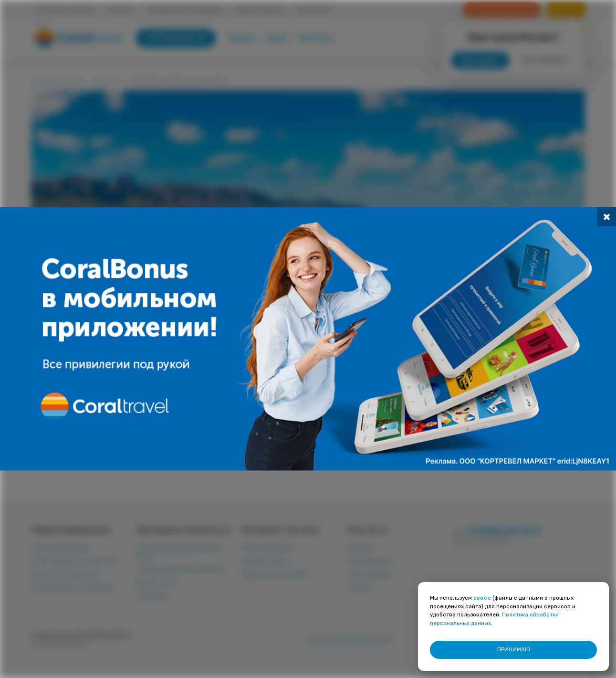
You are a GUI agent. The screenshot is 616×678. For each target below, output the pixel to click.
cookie (482, 598)
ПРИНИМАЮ (514, 649)
